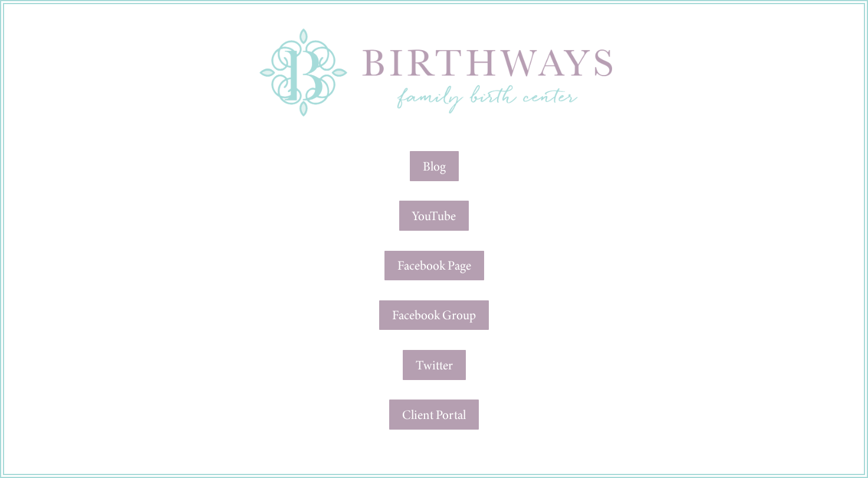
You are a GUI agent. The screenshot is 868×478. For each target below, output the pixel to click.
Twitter (434, 365)
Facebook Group (434, 315)
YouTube (434, 216)
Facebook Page (434, 265)
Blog (434, 166)
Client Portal (434, 415)
